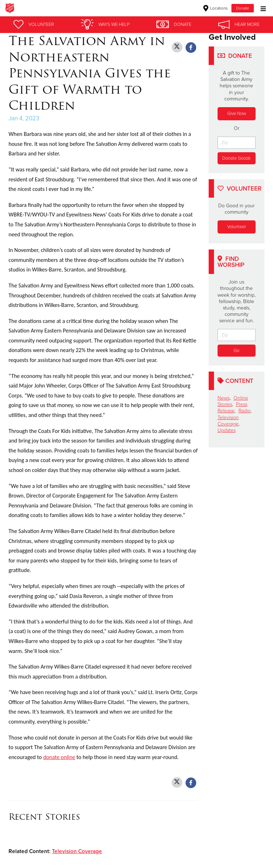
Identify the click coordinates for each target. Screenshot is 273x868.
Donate (243, 8)
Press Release (232, 408)
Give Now (237, 114)
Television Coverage (77, 851)
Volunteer (237, 227)
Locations (216, 8)
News (224, 398)
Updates (227, 431)
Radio (245, 411)
